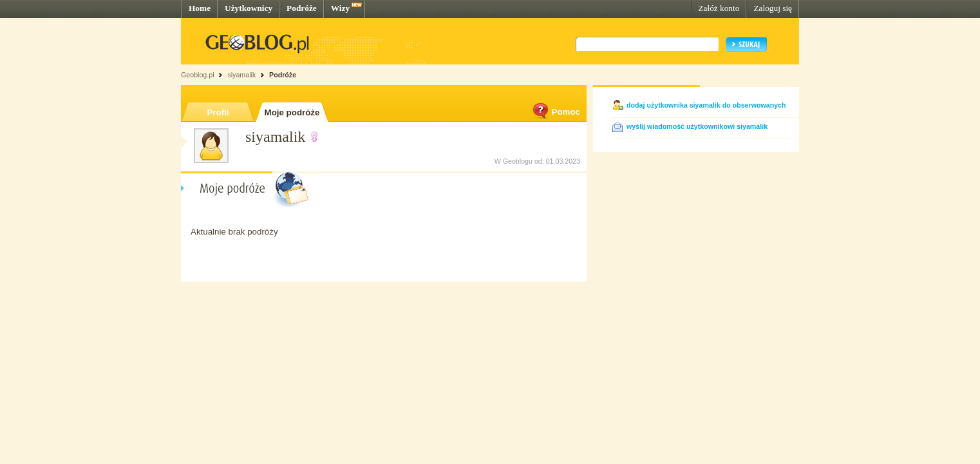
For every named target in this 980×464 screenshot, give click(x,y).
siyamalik (241, 75)
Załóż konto (719, 8)
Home (200, 8)
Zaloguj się (773, 8)
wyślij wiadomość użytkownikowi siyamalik (697, 126)
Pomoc (556, 112)
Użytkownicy (249, 8)
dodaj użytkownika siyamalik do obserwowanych (706, 105)
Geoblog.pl (198, 75)
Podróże (302, 8)
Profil (218, 112)
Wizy (340, 8)
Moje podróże (292, 112)
